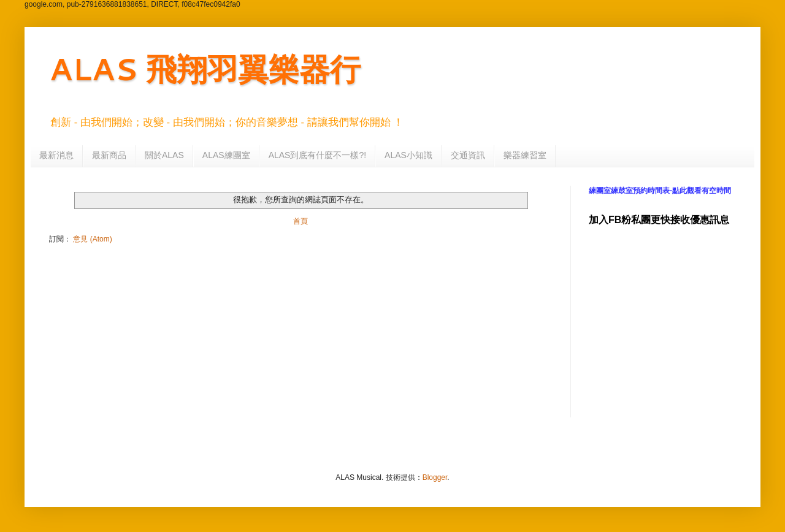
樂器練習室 (525, 155)
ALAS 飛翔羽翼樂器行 (205, 68)
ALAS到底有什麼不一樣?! (317, 155)
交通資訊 (468, 155)
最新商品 (109, 155)
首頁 (301, 221)
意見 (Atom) (92, 239)
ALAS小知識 (408, 155)
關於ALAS (164, 155)
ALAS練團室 (226, 155)
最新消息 (56, 155)
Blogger (435, 477)
